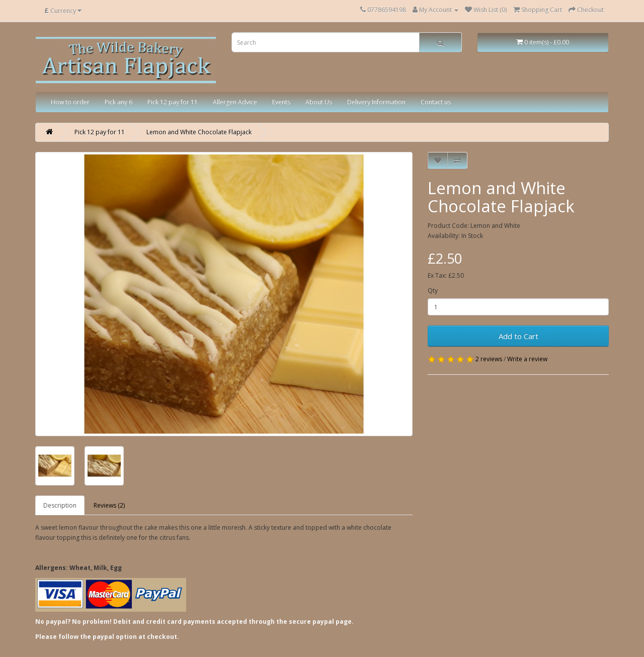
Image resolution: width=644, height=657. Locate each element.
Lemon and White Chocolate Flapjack (199, 132)
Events (281, 102)
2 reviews (489, 359)
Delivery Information (376, 102)
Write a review (527, 359)
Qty (433, 291)
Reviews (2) (109, 505)
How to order (70, 102)
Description (60, 505)
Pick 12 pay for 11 (173, 102)
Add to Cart (518, 336)
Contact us (436, 102)
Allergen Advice (235, 102)
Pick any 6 (118, 102)
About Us (319, 102)
